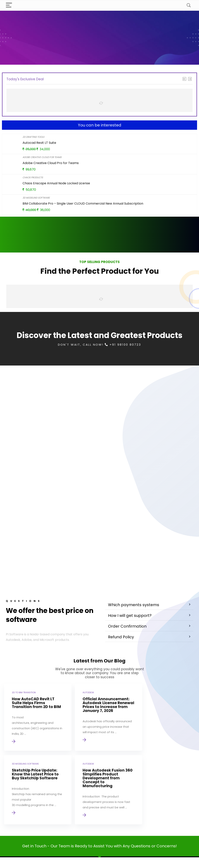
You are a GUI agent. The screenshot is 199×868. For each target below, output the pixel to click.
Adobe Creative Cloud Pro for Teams (51, 163)
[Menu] (9, 5)
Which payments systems (134, 546)
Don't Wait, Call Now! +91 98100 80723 (99, 345)
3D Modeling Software (36, 198)
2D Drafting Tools (33, 137)
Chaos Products (33, 177)
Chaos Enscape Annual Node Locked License (56, 183)
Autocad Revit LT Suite (39, 143)
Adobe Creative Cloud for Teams (42, 157)
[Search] (189, 5)
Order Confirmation (127, 568)
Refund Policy (121, 578)
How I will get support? (130, 557)
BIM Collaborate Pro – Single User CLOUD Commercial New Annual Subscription (83, 204)
